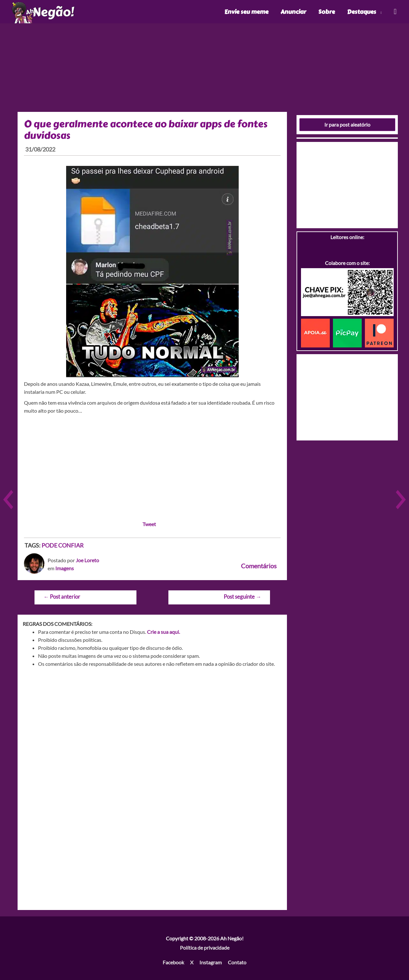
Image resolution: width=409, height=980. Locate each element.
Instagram (211, 962)
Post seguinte (242, 597)
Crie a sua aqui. (163, 632)
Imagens (65, 568)
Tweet (149, 524)
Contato (237, 962)
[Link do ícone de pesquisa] (395, 12)
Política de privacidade (205, 948)
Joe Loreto (87, 560)
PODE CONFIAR (63, 545)
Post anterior (62, 597)
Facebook (173, 962)
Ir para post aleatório (347, 124)
